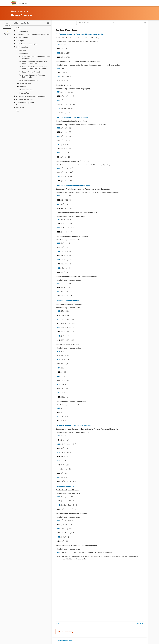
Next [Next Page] (140, 624)
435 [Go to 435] (59, 444)
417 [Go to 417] (59, 351)
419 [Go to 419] (59, 359)
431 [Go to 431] (59, 416)
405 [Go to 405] (59, 283)
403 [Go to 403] (59, 268)
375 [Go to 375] (59, 108)
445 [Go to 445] (59, 497)
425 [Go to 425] (59, 384)
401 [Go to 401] (59, 260)
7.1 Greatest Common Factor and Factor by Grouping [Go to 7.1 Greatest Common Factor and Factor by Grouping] (80, 34)
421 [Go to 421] (59, 368)
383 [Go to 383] (59, 153)
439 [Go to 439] (59, 461)
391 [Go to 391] (59, 204)
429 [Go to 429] (59, 408)
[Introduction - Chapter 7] (34, 53)
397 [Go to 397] (59, 243)
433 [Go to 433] (59, 436)
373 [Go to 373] (59, 100)
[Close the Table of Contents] (7, 24)
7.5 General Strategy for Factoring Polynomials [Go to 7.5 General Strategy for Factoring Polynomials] (73, 425)
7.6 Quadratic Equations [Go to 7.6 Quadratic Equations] (65, 486)
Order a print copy (66, 632)
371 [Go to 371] (59, 92)
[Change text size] (145, 23)
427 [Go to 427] (59, 393)
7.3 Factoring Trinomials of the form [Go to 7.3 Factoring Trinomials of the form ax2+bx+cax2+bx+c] (73, 185)
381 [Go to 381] (59, 144)
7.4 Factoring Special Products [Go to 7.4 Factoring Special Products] (67, 301)
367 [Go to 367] (59, 68)
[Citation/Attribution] (100, 641)
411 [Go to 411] (59, 319)
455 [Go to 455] (59, 552)
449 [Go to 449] (59, 520)
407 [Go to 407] (59, 292)
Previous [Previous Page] (60, 624)
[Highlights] (7, 33)
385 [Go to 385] (59, 168)
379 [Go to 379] (59, 136)
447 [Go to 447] (59, 505)
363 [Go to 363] (59, 45)
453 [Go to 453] (59, 537)
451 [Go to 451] (59, 529)
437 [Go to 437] (59, 452)
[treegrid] (31, 69)
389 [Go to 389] (59, 196)
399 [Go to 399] (59, 251)
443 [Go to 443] (59, 477)
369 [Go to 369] (59, 76)
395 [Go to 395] (59, 228)
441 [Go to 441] (59, 469)
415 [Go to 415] (59, 336)
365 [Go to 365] (59, 53)
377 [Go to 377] (59, 128)
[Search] (114, 23)
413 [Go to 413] (59, 328)
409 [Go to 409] (59, 311)
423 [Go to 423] (59, 376)
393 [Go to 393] (59, 219)
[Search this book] (94, 23)
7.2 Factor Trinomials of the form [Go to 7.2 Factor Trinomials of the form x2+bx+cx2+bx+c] (72, 117)
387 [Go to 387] (59, 176)
